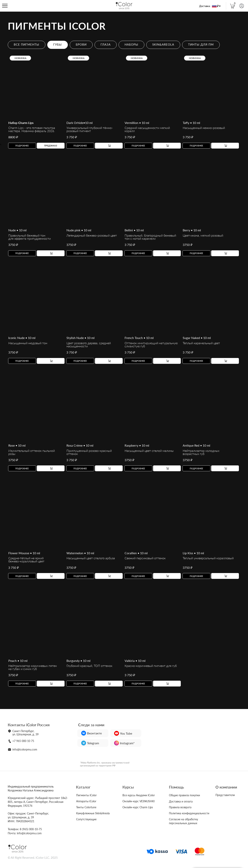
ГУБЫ (58, 44)
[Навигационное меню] (5, 6)
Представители (225, 795)
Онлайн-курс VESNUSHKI (139, 801)
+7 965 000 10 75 (23, 741)
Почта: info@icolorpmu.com (25, 833)
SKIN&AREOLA (163, 44)
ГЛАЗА (106, 44)
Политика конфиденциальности (189, 813)
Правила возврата (180, 807)
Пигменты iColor (86, 795)
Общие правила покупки (184, 795)
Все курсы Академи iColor (139, 795)
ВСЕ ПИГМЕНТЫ (27, 44)
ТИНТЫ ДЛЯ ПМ (201, 44)
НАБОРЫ (131, 44)
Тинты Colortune (86, 807)
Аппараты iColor (86, 801)
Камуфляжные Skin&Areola (93, 813)
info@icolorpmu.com (25, 749)
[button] (51, 146)
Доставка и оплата (181, 801)
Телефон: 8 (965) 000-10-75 (25, 829)
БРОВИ (81, 44)
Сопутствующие (86, 819)
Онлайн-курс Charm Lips (138, 807)
